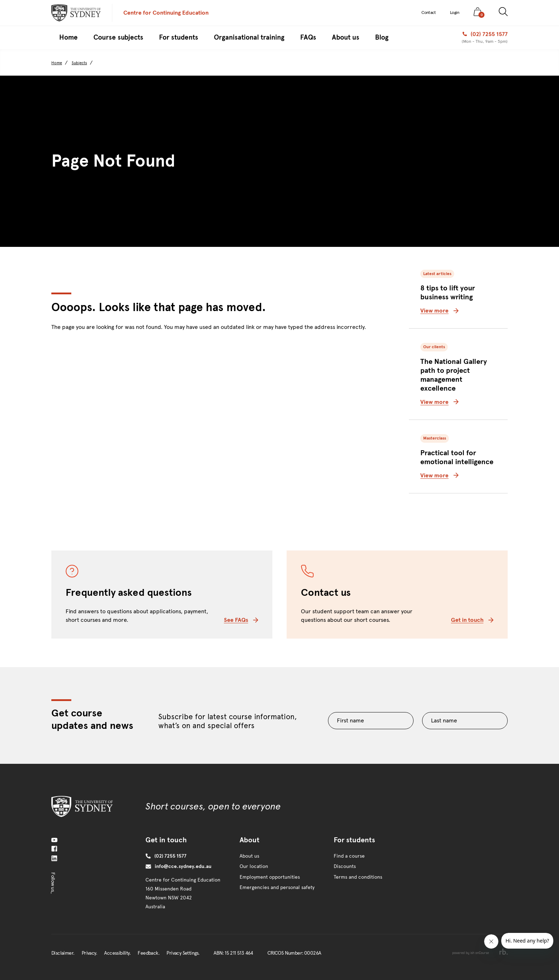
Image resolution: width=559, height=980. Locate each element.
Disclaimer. (63, 953)
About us (249, 856)
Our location (254, 866)
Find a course (349, 856)
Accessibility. (117, 953)
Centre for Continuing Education (166, 13)
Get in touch (472, 620)
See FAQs (241, 620)
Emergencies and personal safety (277, 887)
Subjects (79, 63)
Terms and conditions (358, 877)
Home (57, 63)
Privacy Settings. (183, 953)
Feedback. (148, 953)
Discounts (345, 866)
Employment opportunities (270, 877)
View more (439, 311)
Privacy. (89, 953)
